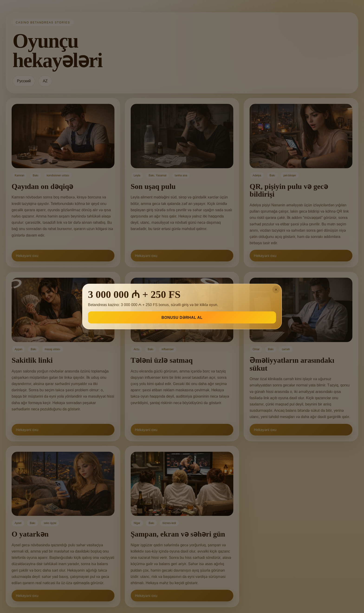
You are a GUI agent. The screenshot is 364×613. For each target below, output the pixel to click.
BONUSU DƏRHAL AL (182, 318)
